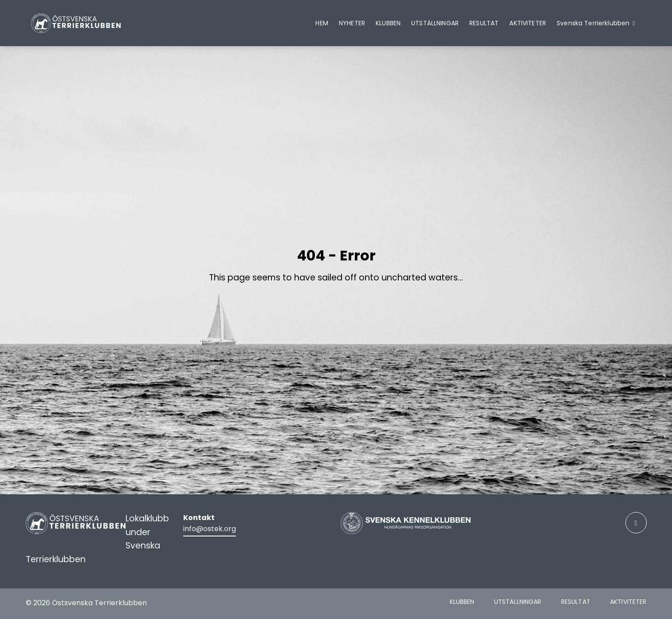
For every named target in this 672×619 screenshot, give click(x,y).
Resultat (484, 23)
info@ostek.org (210, 529)
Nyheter (352, 23)
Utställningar (435, 23)
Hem (322, 23)
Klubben (388, 23)
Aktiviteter (528, 23)
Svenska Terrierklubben (593, 23)
